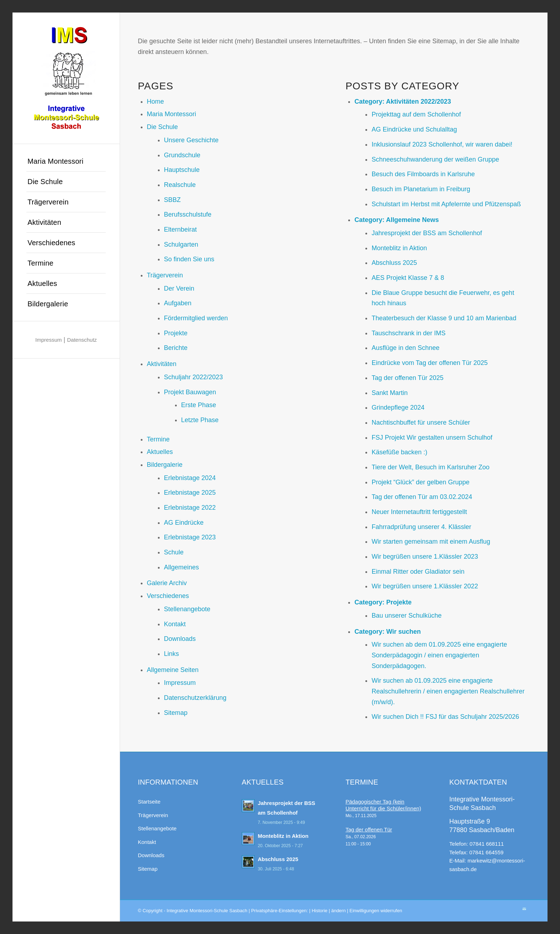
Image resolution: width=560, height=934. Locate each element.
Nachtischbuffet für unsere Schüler (421, 422)
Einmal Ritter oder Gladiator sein (418, 572)
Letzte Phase (200, 420)
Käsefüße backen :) (399, 452)
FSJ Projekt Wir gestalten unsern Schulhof (432, 438)
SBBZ (172, 200)
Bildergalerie (165, 465)
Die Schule (162, 127)
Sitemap (176, 713)
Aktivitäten (162, 364)
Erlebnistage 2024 (190, 478)
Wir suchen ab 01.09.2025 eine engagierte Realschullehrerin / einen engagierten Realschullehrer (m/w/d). (448, 691)
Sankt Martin (389, 393)
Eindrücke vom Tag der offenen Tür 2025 (429, 363)
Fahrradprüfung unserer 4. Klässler (421, 527)
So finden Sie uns (189, 259)
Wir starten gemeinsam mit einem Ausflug (431, 542)
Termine (158, 439)
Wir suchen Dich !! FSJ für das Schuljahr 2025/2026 (445, 717)
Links (171, 654)
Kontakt (175, 624)
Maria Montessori (171, 114)
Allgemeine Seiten (173, 670)
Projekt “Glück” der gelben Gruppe (420, 482)
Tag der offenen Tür (369, 829)
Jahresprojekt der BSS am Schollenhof (427, 233)
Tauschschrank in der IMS (408, 333)
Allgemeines (181, 567)
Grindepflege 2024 (398, 407)
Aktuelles (160, 452)
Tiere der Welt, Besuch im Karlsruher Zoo (430, 467)
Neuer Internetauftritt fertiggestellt (419, 512)
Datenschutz (82, 340)
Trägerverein (165, 275)
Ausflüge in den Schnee (405, 348)
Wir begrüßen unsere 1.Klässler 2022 (425, 586)
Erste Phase (199, 405)
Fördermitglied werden (196, 318)
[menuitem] (66, 161)
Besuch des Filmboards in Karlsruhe (423, 174)
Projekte (176, 333)
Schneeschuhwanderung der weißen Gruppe (435, 159)
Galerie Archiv (167, 583)
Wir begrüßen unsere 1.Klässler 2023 (425, 557)
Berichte (176, 348)
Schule (174, 552)
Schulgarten (181, 244)
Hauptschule (182, 170)
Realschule (180, 185)
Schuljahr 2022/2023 (193, 377)
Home (155, 102)
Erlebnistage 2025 (190, 493)
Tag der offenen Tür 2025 (407, 378)
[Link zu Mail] (524, 909)
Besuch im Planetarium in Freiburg (421, 189)
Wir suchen (403, 632)
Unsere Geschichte (191, 140)
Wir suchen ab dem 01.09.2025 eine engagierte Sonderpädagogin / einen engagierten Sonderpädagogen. (439, 655)
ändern (338, 911)
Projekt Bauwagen (190, 392)
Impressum (49, 340)
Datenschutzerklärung (195, 698)
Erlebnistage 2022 (190, 508)
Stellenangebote (187, 609)
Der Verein (179, 288)
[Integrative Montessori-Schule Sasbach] (66, 78)
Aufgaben (178, 303)
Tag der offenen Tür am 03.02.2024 (422, 497)
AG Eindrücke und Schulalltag (414, 129)
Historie (320, 911)
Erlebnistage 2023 (190, 537)
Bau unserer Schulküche (406, 616)
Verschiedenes (168, 596)
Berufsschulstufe (188, 214)
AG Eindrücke (184, 523)
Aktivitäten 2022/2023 (419, 102)
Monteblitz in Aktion (399, 248)
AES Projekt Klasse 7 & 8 (408, 278)
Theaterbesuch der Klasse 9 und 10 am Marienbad (444, 318)
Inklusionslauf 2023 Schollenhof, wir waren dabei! (442, 144)
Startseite (149, 802)
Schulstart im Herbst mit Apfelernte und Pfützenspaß (446, 204)
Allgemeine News (412, 220)
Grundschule (182, 155)
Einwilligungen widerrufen (376, 911)
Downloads (180, 639)
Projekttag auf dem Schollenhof (416, 114)
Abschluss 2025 (394, 263)
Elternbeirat (180, 229)
